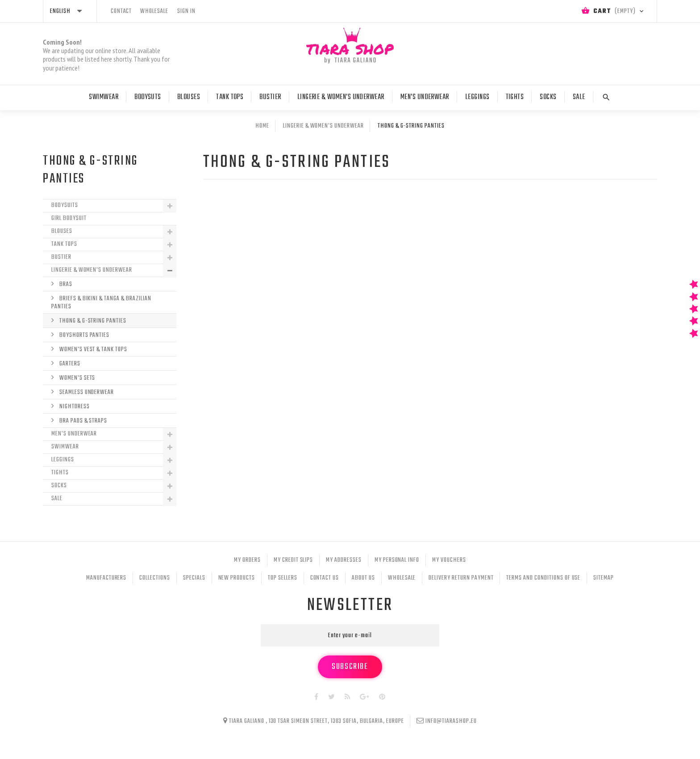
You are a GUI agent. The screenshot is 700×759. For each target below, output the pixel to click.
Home (262, 126)
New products (237, 578)
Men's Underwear (425, 97)
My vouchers (449, 560)
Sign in (186, 11)
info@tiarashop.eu (451, 721)
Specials (194, 578)
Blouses (189, 97)
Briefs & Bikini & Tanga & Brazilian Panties (101, 303)
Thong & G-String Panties (92, 321)
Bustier (270, 97)
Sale (579, 97)
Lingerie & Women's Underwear (341, 97)
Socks (548, 97)
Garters (69, 364)
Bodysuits (65, 205)
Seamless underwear (86, 392)
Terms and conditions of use (543, 578)
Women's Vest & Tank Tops (93, 350)
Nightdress (74, 407)
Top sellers (283, 578)
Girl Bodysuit (69, 218)
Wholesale (402, 578)
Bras (65, 284)
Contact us (325, 578)
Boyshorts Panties (84, 335)
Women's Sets (77, 378)
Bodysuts (148, 97)
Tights (515, 97)
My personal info (397, 560)
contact (121, 11)
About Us (363, 578)
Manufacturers (106, 578)
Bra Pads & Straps (83, 421)
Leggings (477, 97)
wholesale (154, 11)
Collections (155, 578)
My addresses (344, 560)
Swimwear (104, 97)
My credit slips (293, 560)
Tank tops (230, 97)
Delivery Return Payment (461, 578)
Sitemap (604, 578)
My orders (247, 560)
